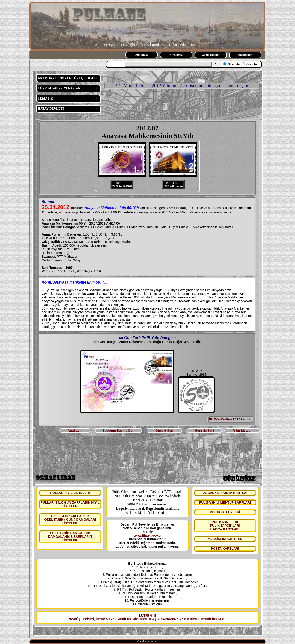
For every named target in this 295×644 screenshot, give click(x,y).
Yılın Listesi (242, 431)
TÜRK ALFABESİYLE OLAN (59, 88)
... (225, 619)
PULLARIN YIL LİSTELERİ (70, 493)
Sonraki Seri (204, 431)
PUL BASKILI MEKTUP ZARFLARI (225, 502)
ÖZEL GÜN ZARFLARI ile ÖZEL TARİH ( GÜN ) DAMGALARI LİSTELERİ (70, 520)
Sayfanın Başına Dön (118, 431)
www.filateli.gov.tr (147, 535)
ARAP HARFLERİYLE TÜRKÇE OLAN (67, 78)
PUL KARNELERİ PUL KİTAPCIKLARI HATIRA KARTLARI (225, 526)
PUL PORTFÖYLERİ (225, 512)
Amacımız (176, 55)
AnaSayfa (142, 55)
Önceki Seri (164, 431)
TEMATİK (46, 99)
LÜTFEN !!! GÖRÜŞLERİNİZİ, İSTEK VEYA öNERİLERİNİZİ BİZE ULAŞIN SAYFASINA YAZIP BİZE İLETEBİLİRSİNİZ (146, 617)
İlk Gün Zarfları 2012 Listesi (230, 419)
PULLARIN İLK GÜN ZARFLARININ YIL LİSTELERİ (70, 504)
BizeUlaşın (245, 55)
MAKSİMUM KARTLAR (225, 539)
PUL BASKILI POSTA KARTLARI (225, 493)
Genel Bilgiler (211, 55)
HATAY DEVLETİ (51, 109)
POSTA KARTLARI (225, 549)
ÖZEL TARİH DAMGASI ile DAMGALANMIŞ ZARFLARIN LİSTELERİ (70, 537)
